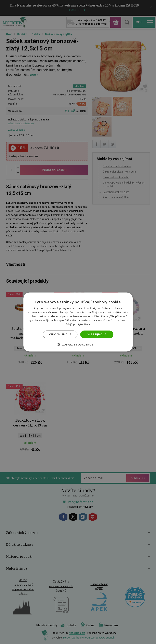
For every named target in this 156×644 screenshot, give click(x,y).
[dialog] (78, 322)
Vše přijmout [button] (97, 334)
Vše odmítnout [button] (60, 334)
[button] (78, 344)
